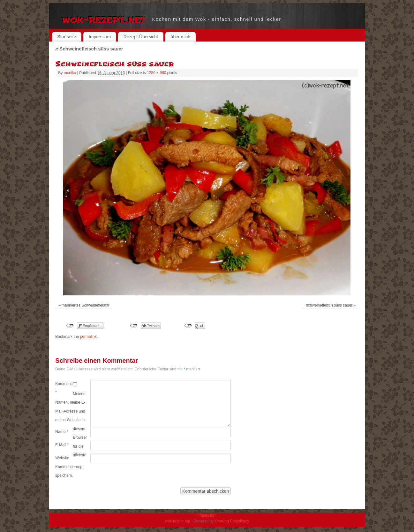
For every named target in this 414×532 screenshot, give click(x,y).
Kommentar (64, 388)
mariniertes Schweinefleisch (85, 305)
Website (62, 458)
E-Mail (62, 445)
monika (70, 73)
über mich (181, 37)
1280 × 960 (156, 73)
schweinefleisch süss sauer (329, 305)
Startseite (67, 37)
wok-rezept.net (104, 19)
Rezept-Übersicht (141, 37)
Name (62, 432)
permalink (88, 337)
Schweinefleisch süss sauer (89, 49)
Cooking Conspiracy (232, 521)
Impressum (100, 37)
